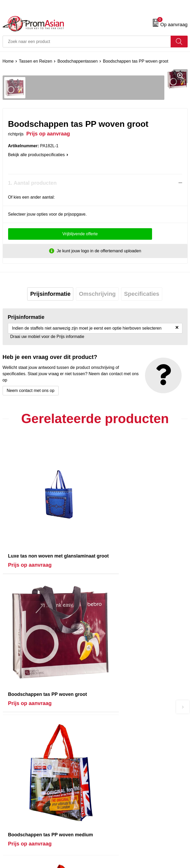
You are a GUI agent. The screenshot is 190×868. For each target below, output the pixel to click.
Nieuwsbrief (109, 761)
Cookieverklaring (113, 841)
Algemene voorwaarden (120, 833)
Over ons (106, 753)
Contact (10, 833)
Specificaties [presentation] (142, 294)
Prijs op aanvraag (30, 548)
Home (8, 61)
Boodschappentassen (77, 61)
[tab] (50, 294)
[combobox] (87, 42)
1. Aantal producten (32, 183)
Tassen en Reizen (35, 61)
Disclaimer (107, 857)
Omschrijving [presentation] (97, 294)
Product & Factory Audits (26, 841)
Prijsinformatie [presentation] (50, 294)
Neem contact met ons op (31, 391)
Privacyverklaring (114, 849)
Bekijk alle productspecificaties (38, 155)
